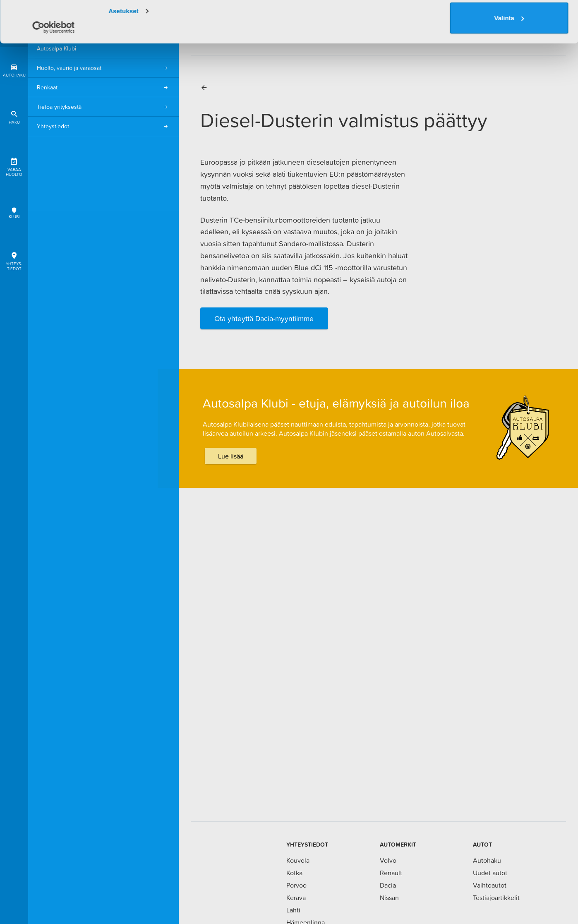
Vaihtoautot (490, 885)
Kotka (294, 873)
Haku (14, 116)
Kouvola (298, 860)
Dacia (388, 885)
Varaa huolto (14, 166)
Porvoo (296, 885)
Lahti (293, 910)
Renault (391, 873)
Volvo (388, 860)
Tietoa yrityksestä (103, 107)
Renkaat (103, 88)
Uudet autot (490, 873)
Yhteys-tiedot (14, 260)
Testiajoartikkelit (496, 898)
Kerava (296, 898)
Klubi (14, 213)
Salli (509, 25)
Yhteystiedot (103, 126)
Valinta (509, 60)
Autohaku (487, 860)
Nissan (389, 898)
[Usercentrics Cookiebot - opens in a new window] (54, 69)
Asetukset (124, 53)
